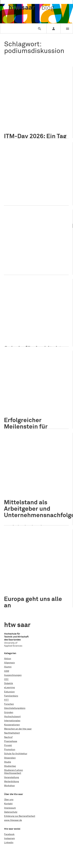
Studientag (10, 766)
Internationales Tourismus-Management (30, 109)
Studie (8, 762)
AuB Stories (61, 326)
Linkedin (9, 843)
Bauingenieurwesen (34, 330)
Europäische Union (37, 586)
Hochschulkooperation (35, 404)
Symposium (38, 335)
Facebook (9, 834)
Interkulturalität (17, 408)
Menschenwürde (43, 185)
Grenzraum (15, 404)
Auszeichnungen (13, 675)
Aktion (8, 659)
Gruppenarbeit (30, 105)
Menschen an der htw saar (49, 582)
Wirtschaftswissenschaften (23, 513)
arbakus (34, 326)
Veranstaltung (45, 100)
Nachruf (8, 737)
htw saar (53, 404)
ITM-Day (58, 109)
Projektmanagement (42, 122)
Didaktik (9, 683)
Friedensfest (26, 185)
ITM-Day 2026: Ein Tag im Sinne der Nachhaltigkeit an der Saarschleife (35, 82)
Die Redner (29, 181)
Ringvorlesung (26, 417)
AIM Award (15, 105)
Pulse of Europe (17, 193)
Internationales (26, 176)
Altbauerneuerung (18, 326)
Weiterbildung (12, 782)
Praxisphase (11, 741)
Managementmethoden (32, 114)
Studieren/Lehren (28, 100)
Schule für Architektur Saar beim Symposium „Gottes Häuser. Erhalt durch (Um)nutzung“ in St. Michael (36, 297)
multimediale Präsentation (23, 189)
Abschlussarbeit (13, 773)
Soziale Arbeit (16, 259)
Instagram (9, 838)
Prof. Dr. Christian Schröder (46, 254)
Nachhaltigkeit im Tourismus (41, 118)
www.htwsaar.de (13, 820)
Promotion (10, 750)
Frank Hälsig (56, 586)
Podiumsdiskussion (19, 122)
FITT (6, 700)
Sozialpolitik (33, 259)
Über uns (9, 800)
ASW (7, 671)
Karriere (13, 114)
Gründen (9, 712)
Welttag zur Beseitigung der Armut (27, 263)
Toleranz (32, 193)
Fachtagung (52, 330)
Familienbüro (11, 696)
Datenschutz (11, 812)
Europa (41, 181)
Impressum (10, 808)
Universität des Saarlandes (50, 417)
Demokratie (15, 181)
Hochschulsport (12, 717)
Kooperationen (12, 725)
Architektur (47, 326)
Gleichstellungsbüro (15, 708)
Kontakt (8, 804)
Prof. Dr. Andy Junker (42, 509)
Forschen (9, 704)
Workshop (30, 126)
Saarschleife (16, 126)
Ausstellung (15, 330)
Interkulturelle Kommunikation (44, 408)
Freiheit (13, 185)
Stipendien (10, 758)
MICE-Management (57, 114)
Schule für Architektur (38, 319)
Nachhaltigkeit (17, 118)
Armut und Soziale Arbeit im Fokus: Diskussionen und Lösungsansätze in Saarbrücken (30, 228)
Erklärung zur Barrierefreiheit (20, 816)
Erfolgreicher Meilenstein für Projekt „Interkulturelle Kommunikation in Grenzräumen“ (30, 372)
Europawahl (53, 181)
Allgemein (12, 100)
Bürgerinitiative (17, 586)
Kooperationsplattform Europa (25, 413)
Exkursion (9, 692)
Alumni (8, 667)
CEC (6, 679)
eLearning (9, 688)
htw (31, 8)
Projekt (22, 319)
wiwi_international (19, 595)
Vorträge (51, 335)
